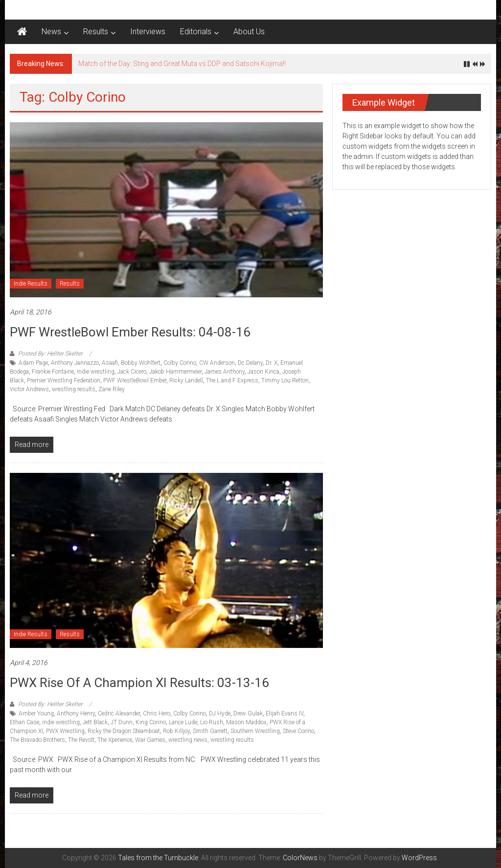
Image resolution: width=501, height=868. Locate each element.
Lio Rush (212, 722)
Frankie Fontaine (53, 372)
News (51, 32)
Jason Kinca (263, 372)
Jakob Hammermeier (175, 372)
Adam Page (33, 363)
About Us (249, 32)
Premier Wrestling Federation (64, 380)
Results (96, 32)
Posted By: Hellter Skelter (50, 354)
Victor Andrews (29, 389)
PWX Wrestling (65, 731)
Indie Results (31, 284)
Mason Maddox (246, 722)
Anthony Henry (76, 713)
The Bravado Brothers (37, 740)
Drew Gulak (248, 713)
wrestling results (74, 389)
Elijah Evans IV (285, 713)
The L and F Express (232, 380)
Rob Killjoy (176, 731)
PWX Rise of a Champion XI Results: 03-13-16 (139, 683)
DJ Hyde (220, 713)
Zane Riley (112, 389)
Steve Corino (298, 731)
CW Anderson (217, 363)
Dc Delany (250, 363)
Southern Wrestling (255, 731)
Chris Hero (157, 713)
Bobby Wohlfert (141, 363)
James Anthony (225, 372)
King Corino (151, 722)
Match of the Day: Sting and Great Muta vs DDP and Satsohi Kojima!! (182, 64)
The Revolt (81, 740)
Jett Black (95, 722)
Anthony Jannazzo (75, 363)
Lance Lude (183, 722)
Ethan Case (24, 722)
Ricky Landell (186, 380)
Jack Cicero (132, 372)
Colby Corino (180, 363)
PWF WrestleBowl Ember (135, 380)
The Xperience (115, 740)
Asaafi (110, 363)
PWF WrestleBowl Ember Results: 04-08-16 (130, 332)
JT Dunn (122, 722)
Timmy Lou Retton (285, 380)
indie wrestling (96, 372)
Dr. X (272, 363)
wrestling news (188, 740)
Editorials (196, 32)
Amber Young (36, 713)
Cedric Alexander (119, 713)
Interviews (148, 32)
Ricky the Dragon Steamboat (124, 731)
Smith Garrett (210, 731)
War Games (150, 740)
